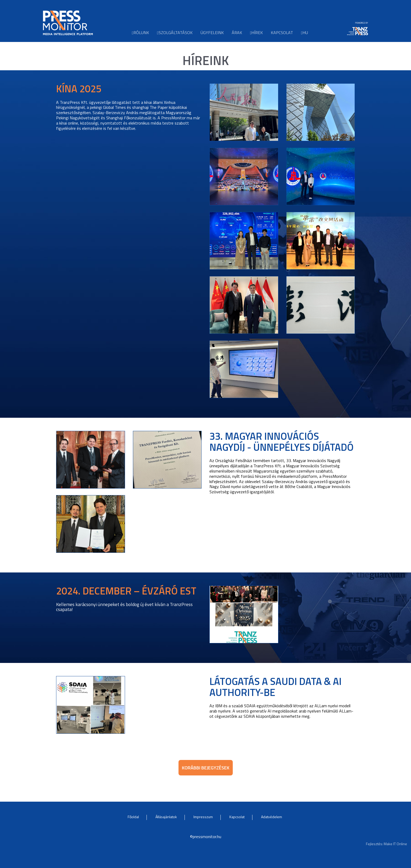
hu (304, 32)
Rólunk (140, 32)
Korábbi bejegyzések (206, 768)
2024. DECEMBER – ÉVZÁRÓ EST (126, 591)
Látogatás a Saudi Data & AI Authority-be (275, 687)
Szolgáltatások (175, 32)
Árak (237, 32)
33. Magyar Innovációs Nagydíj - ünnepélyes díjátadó (282, 442)
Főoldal (133, 817)
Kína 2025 (79, 89)
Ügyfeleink (212, 32)
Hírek (257, 32)
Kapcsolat (282, 32)
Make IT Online (395, 844)
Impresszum (203, 817)
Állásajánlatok (166, 817)
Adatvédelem (272, 817)
